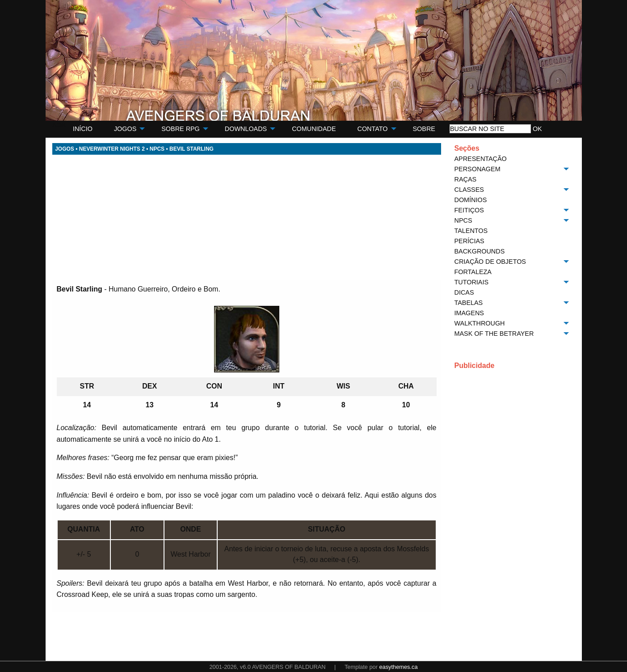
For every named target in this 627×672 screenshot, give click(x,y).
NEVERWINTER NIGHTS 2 (112, 149)
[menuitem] (83, 129)
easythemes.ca (398, 667)
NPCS (157, 149)
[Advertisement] (247, 217)
